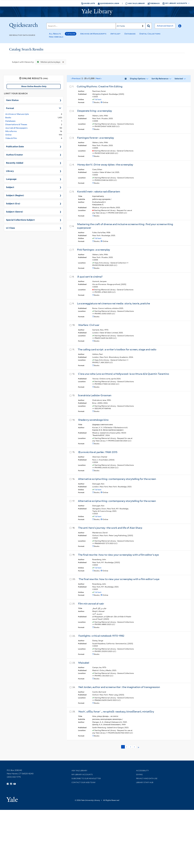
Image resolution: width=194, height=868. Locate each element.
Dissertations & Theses (16, 124)
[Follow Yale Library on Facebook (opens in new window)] (8, 784)
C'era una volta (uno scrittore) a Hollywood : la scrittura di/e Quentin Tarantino (124, 374)
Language (11, 179)
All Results (55, 34)
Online (8, 135)
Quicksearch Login (109, 3)
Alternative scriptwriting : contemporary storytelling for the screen (117, 479)
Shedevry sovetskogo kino (93, 420)
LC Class (10, 228)
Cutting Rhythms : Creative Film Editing (100, 86)
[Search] (81, 26)
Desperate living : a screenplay (95, 111)
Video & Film (11, 138)
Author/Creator (15, 154)
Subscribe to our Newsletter (86, 778)
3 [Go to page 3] (130, 747)
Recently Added (15, 163)
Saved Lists (88, 3)
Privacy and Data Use (147, 778)
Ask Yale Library (135, 3)
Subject (10, 187)
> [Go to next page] (138, 747)
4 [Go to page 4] (134, 747)
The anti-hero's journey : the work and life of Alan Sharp (110, 528)
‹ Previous (86, 79)
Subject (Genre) (15, 211)
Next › (99, 78)
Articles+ (115, 34)
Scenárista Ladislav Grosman (95, 395)
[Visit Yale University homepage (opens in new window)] (12, 799)
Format (10, 108)
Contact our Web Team (83, 782)
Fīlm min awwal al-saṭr (91, 604)
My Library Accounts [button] (175, 3)
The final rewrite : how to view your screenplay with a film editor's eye (118, 555)
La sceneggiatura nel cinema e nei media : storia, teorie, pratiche (114, 303)
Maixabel (84, 663)
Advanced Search (165, 26)
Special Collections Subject (20, 220)
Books (8, 118)
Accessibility (142, 771)
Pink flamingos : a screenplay (94, 250)
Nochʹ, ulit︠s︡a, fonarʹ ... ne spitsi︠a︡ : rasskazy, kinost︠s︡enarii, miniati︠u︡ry (116, 712)
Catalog (71, 34)
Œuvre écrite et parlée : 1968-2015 (98, 452)
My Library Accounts (82, 775)
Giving (139, 775)
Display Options (138, 79)
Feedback (154, 3)
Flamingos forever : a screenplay (96, 138)
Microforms (11, 131)
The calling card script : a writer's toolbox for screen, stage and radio (117, 349)
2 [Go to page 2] (127, 747)
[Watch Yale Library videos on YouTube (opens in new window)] (15, 784)
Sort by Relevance (160, 79)
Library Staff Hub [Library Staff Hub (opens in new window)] (145, 782)
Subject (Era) (13, 203)
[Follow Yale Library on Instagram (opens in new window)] (11, 784)
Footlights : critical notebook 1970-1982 (101, 636)
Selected (179, 79)
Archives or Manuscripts (93, 34)
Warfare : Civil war (89, 325)
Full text (98, 99)
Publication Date (15, 146)
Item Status (12, 100)
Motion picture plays (48, 62)
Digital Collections (150, 34)
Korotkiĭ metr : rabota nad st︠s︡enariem (99, 192)
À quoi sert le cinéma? (90, 277)
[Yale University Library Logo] (97, 12)
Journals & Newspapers (16, 128)
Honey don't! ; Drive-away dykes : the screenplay (105, 165)
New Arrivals (56, 37)
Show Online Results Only (34, 86)
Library (10, 171)
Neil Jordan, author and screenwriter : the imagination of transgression (119, 687)
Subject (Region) (15, 195)
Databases (130, 34)
